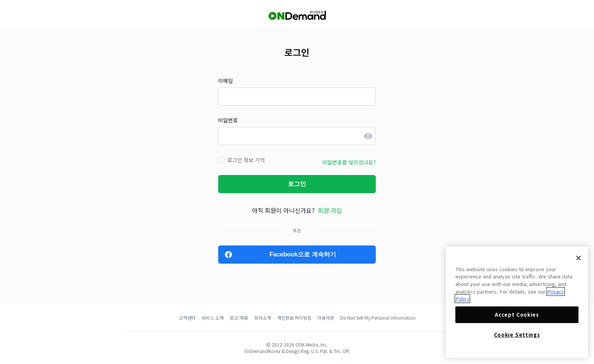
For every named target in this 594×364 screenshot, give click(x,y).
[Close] (578, 258)
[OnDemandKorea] (297, 15)
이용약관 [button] (326, 318)
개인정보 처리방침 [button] (294, 318)
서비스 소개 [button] (213, 318)
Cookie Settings (517, 335)
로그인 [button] (297, 184)
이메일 (226, 81)
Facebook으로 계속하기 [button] (302, 254)
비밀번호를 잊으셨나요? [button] (349, 162)
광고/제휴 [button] (239, 318)
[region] (517, 302)
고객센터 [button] (187, 318)
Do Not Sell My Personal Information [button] (378, 318)
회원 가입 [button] (330, 210)
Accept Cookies (517, 315)
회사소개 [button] (263, 318)
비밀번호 (228, 120)
